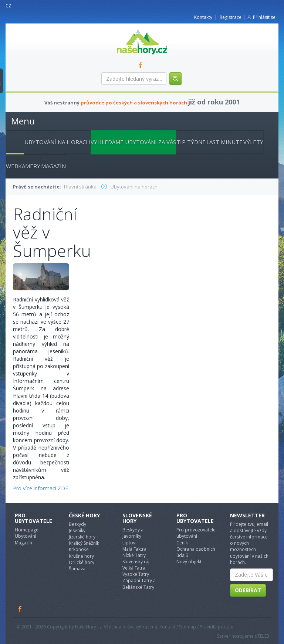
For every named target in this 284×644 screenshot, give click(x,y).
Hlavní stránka (12, 141)
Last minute (224, 142)
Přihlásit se (264, 17)
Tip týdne (191, 142)
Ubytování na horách (57, 142)
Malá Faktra (134, 549)
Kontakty (203, 17)
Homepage (27, 530)
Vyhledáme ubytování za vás (133, 142)
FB (142, 65)
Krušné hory (81, 556)
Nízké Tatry (134, 555)
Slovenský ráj (136, 562)
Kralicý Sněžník (84, 543)
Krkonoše (79, 549)
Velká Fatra (134, 568)
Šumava (77, 569)
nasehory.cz (129, 29)
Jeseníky (77, 530)
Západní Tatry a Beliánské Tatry (139, 584)
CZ (9, 6)
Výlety (253, 142)
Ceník (182, 543)
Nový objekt (189, 562)
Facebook (20, 609)
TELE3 (263, 636)
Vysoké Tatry (136, 574)
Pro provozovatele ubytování (196, 533)
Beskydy (77, 524)
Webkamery (23, 166)
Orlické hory (82, 562)
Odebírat (248, 590)
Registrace (231, 17)
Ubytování (26, 536)
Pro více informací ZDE (40, 488)
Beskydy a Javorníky (133, 533)
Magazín (53, 166)
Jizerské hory (82, 537)
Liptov (129, 543)
